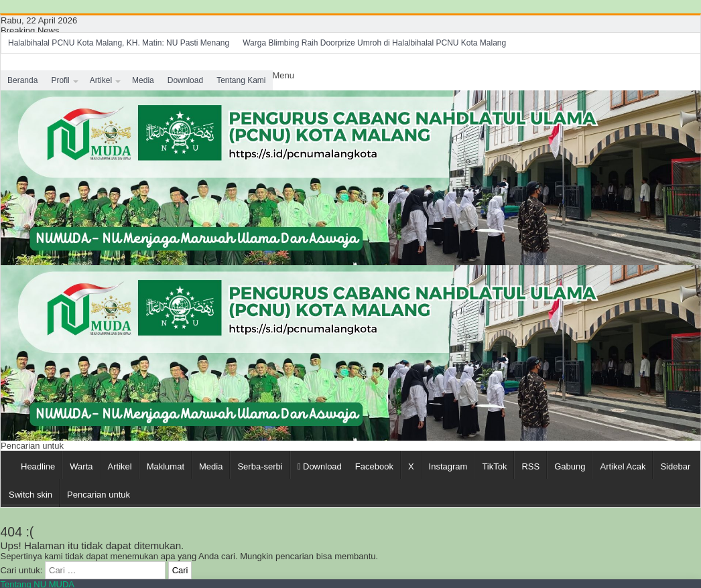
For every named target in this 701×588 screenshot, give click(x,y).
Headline (38, 466)
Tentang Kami (241, 80)
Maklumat (166, 466)
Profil (60, 80)
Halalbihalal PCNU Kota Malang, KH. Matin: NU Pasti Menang (119, 43)
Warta (81, 466)
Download (185, 80)
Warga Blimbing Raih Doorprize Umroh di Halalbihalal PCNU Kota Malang (374, 43)
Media (143, 80)
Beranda (22, 80)
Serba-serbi (260, 466)
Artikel (101, 80)
